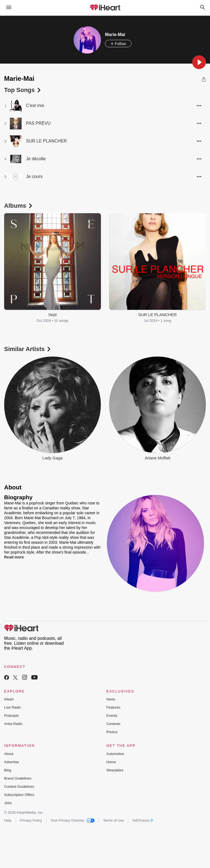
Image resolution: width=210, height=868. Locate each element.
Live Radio (12, 707)
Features (113, 707)
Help (8, 820)
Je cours (34, 176)
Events (112, 716)
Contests (113, 724)
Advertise (11, 762)
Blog (8, 770)
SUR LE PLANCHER (46, 141)
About (9, 754)
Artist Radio (13, 724)
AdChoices (143, 820)
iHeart (9, 699)
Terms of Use (114, 820)
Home (111, 762)
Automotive (115, 754)
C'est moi (35, 105)
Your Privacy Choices (73, 820)
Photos (112, 732)
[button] (199, 62)
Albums (19, 206)
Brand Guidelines (18, 778)
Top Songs (23, 90)
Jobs (8, 803)
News (111, 699)
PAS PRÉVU (38, 123)
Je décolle (36, 159)
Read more (14, 557)
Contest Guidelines (19, 787)
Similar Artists (28, 349)
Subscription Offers (19, 795)
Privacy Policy (31, 820)
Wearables (115, 770)
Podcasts (11, 716)
